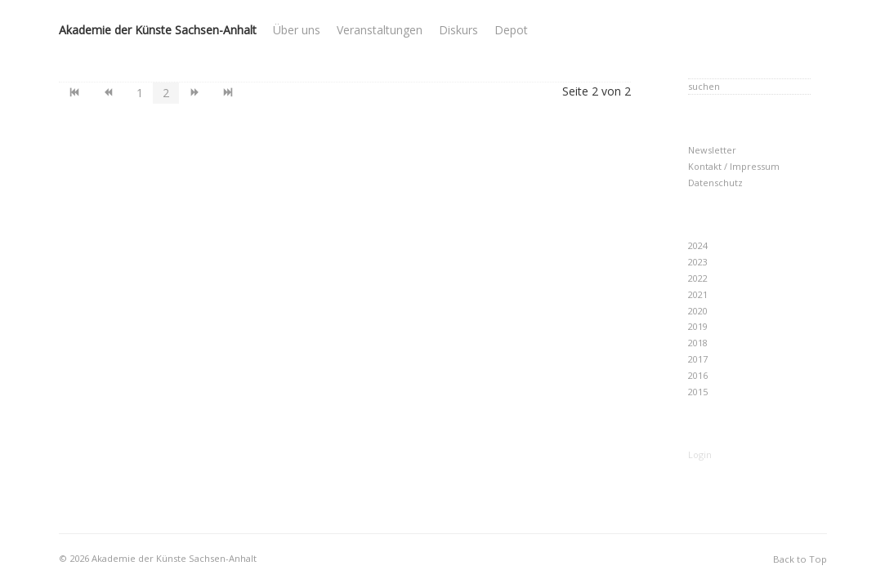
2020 (698, 311)
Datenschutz (715, 183)
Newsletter (712, 150)
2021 (698, 294)
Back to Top (800, 559)
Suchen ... (688, 77)
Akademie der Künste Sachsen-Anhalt (158, 30)
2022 (698, 278)
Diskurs (458, 30)
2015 (698, 392)
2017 (698, 359)
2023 (698, 262)
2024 (698, 245)
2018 (698, 343)
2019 (698, 326)
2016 (698, 375)
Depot (511, 30)
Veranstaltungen (380, 30)
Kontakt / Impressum (734, 166)
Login (700, 454)
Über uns (297, 30)
